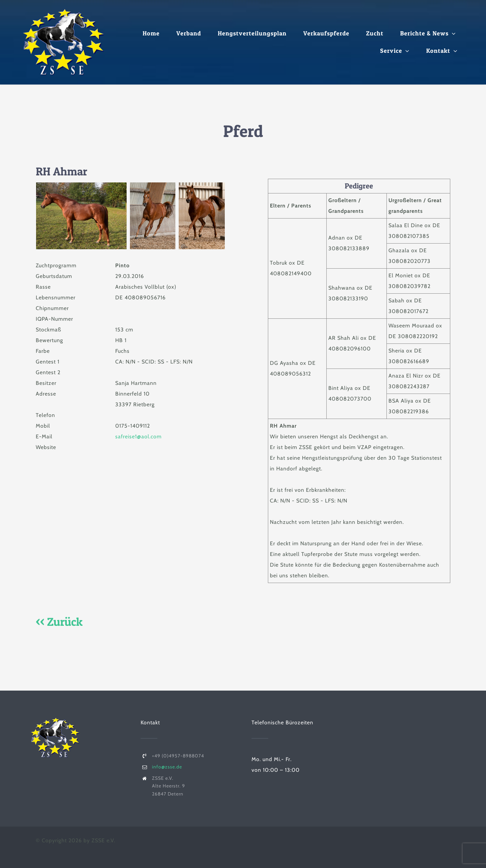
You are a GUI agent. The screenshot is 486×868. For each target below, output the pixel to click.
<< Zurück (59, 622)
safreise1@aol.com (138, 437)
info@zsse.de (167, 767)
